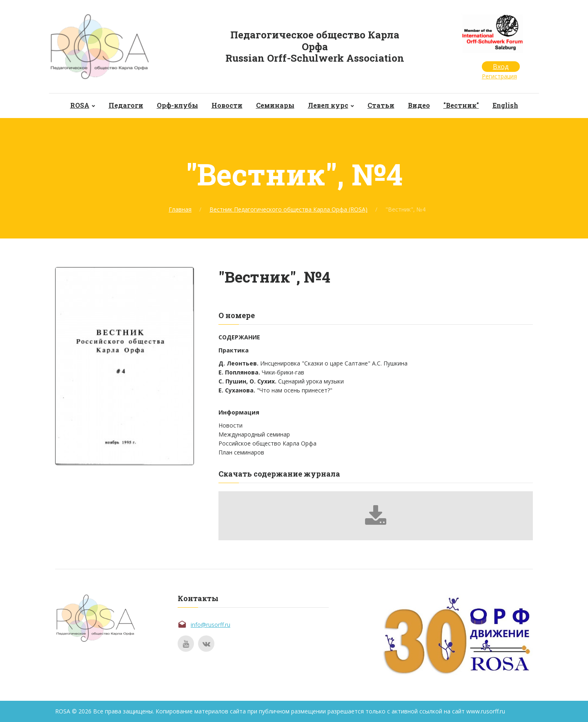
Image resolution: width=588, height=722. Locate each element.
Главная (180, 209)
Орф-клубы (177, 105)
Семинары (275, 105)
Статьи (381, 105)
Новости (227, 105)
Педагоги (126, 105)
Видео (419, 105)
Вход (501, 67)
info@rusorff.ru (210, 625)
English (505, 105)
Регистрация (499, 76)
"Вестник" (461, 105)
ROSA (80, 105)
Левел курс (328, 105)
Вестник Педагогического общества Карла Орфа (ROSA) (288, 209)
